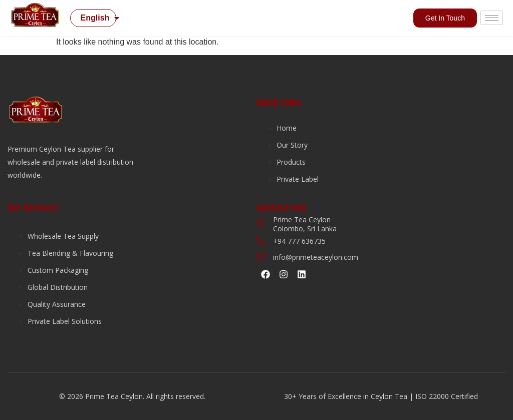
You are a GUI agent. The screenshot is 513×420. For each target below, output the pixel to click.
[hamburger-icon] (492, 18)
